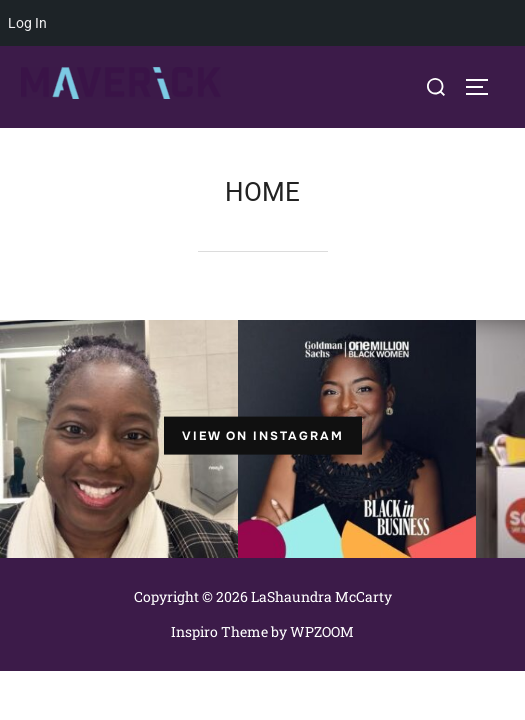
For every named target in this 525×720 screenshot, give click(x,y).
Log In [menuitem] (27, 23)
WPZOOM (322, 631)
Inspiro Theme (219, 631)
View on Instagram (263, 435)
